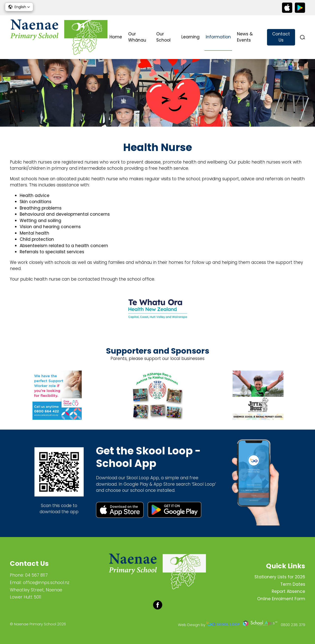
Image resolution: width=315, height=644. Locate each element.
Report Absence (288, 591)
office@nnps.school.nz (46, 583)
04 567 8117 (36, 575)
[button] (19, 7)
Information (218, 37)
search (303, 37)
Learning (190, 37)
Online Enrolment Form (281, 599)
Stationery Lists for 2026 (280, 577)
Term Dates (293, 584)
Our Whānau (137, 37)
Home (116, 37)
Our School (163, 37)
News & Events (245, 37)
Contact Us (281, 37)
